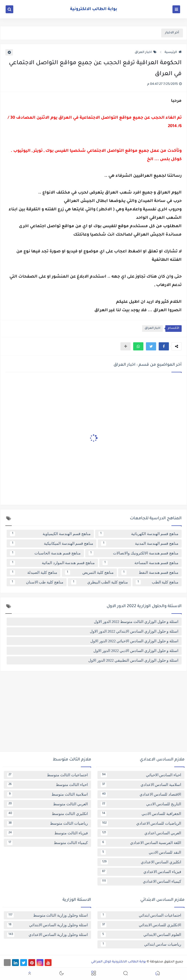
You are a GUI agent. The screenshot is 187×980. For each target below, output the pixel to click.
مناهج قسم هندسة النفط (150, 573)
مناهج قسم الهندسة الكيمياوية (50, 534)
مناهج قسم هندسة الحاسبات (45, 553)
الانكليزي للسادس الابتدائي (141, 925)
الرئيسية (173, 52)
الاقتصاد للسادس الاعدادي (141, 794)
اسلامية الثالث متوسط (47, 794)
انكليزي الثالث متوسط (47, 814)
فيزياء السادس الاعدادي (141, 872)
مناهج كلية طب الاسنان (37, 582)
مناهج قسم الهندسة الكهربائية (139, 534)
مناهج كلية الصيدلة (34, 573)
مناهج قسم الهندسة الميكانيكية (52, 543)
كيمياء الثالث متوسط (47, 843)
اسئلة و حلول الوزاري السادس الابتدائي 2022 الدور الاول (134, 631)
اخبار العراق (146, 52)
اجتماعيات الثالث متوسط (47, 775)
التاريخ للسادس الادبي (141, 804)
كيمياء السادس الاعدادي (141, 881)
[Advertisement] (94, 713)
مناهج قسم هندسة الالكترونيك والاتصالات (133, 553)
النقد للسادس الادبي (141, 852)
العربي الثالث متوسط (47, 804)
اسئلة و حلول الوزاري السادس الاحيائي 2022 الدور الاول (134, 641)
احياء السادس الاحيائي (141, 775)
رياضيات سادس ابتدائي (141, 944)
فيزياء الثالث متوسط (47, 833)
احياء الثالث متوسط (47, 785)
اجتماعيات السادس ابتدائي (141, 915)
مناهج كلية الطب (157, 582)
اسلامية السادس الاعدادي (141, 785)
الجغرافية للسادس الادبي (141, 814)
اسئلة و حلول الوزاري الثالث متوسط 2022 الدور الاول (136, 622)
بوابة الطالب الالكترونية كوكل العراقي (119, 962)
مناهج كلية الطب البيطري (99, 582)
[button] (164, 346)
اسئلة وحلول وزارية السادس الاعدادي (47, 935)
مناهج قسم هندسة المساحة (140, 563)
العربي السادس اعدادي (141, 833)
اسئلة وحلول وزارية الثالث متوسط (47, 915)
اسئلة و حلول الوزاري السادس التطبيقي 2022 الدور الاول (133, 660)
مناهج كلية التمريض (89, 573)
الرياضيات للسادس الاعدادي (141, 823)
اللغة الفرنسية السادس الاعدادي (141, 843)
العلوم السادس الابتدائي (141, 935)
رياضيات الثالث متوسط (47, 823)
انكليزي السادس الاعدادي (141, 862)
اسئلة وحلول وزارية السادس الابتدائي (47, 925)
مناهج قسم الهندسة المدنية (140, 543)
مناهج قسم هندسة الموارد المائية (52, 563)
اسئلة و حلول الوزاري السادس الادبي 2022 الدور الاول (136, 651)
